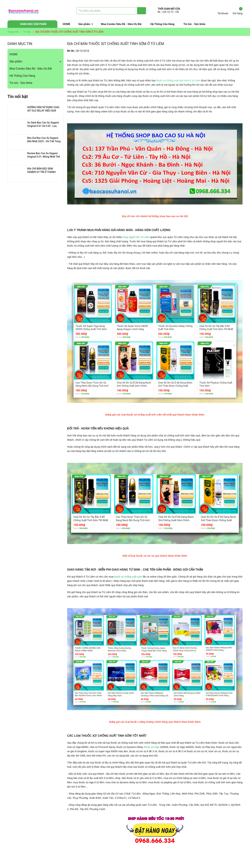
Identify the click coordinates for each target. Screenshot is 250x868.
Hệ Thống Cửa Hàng (162, 24)
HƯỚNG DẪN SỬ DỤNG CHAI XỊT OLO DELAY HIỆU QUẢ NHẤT (43, 111)
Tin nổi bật (18, 97)
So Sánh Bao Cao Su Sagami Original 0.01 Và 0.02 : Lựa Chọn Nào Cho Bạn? (43, 126)
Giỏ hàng (238, 11)
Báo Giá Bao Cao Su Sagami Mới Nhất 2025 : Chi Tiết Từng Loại (44, 141)
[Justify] (142, 11)
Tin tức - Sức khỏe (194, 24)
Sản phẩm (84, 24)
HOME (67, 24)
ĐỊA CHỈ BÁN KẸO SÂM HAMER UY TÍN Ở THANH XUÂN (41, 172)
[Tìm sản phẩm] (111, 11)
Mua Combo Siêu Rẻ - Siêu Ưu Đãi (121, 24)
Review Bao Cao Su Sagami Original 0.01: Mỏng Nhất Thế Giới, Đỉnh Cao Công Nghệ (44, 157)
